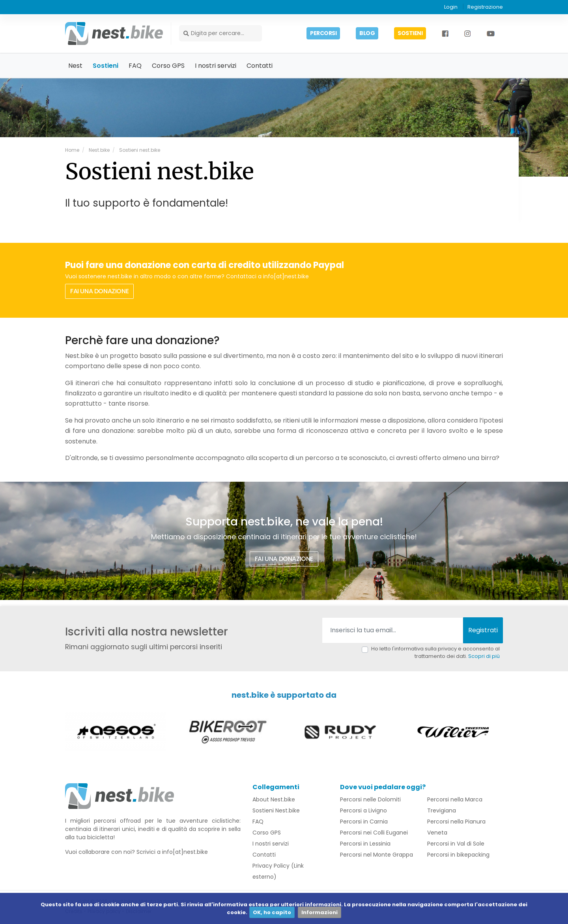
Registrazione (485, 7)
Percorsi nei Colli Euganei (374, 833)
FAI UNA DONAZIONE (99, 292)
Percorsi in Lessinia (365, 844)
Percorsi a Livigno (363, 811)
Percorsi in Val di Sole (456, 844)
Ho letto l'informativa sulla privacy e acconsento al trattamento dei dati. (435, 653)
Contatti (260, 66)
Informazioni (319, 912)
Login (451, 7)
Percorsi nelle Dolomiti (370, 800)
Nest (75, 66)
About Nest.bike (274, 800)
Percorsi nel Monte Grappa (376, 855)
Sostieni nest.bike (139, 150)
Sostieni (106, 66)
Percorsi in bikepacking (458, 855)
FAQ (135, 66)
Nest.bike (99, 150)
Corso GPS (168, 66)
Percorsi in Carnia (364, 822)
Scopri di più (484, 657)
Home (72, 150)
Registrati (483, 631)
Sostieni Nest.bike (276, 811)
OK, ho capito (272, 912)
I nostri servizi (216, 66)
